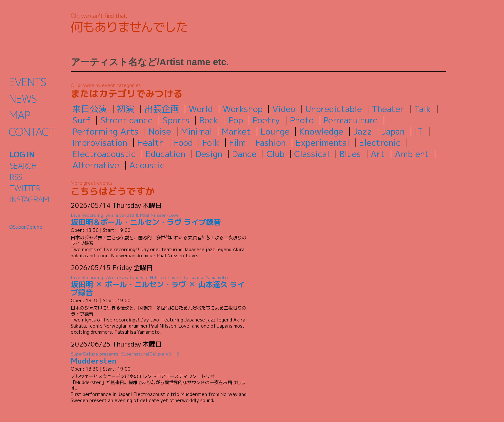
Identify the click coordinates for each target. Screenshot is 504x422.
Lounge (275, 131)
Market (236, 131)
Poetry (266, 120)
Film (238, 143)
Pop (236, 120)
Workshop (243, 109)
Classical (312, 154)
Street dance (126, 120)
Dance (244, 154)
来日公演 (90, 109)
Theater (388, 109)
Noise (160, 131)
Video (284, 109)
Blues (350, 154)
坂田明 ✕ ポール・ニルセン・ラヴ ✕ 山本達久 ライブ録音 (159, 286)
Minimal (197, 131)
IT (419, 131)
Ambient (412, 154)
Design (209, 154)
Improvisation (100, 143)
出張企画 (162, 109)
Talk (423, 109)
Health (151, 143)
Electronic (380, 143)
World (201, 109)
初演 (126, 109)
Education (166, 154)
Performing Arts (105, 131)
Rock (209, 120)
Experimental (323, 143)
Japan (393, 131)
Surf (81, 120)
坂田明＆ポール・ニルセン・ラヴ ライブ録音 (159, 220)
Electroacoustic (104, 154)
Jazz (363, 131)
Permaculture (351, 120)
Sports (176, 120)
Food (183, 143)
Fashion (271, 143)
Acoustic (147, 165)
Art (378, 154)
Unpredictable (334, 109)
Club (275, 154)
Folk (211, 143)
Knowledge (321, 131)
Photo (302, 120)
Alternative (96, 165)
